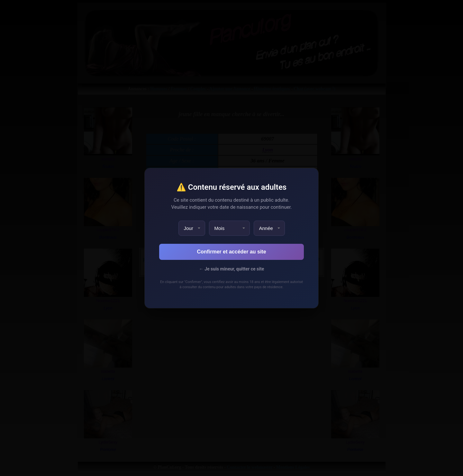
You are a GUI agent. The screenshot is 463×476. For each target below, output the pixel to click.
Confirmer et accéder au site (231, 252)
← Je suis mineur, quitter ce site (232, 269)
